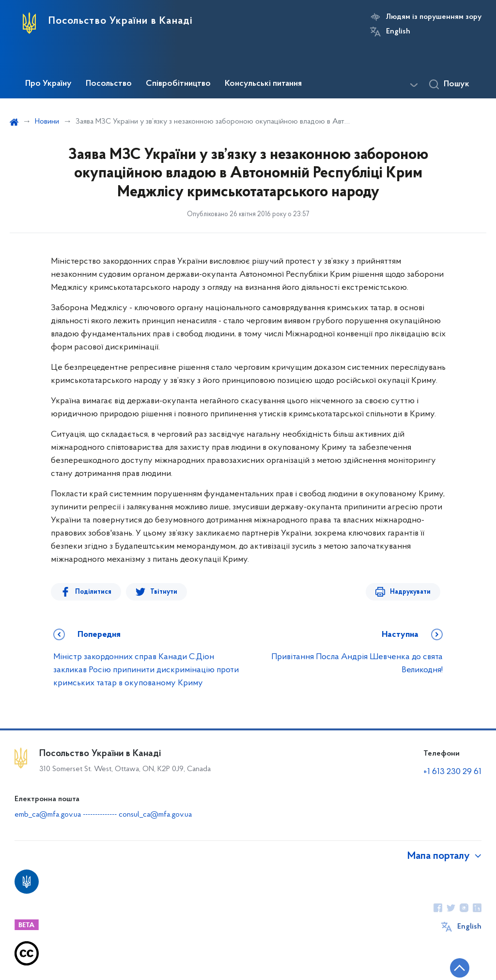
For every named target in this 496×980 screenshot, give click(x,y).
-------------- (101, 815)
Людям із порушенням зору (434, 17)
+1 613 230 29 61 (452, 772)
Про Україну (48, 84)
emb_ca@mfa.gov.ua (48, 815)
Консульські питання (263, 84)
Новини (47, 122)
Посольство (109, 84)
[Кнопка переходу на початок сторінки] (460, 968)
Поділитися (93, 592)
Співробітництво (178, 84)
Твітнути (164, 592)
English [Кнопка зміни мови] (398, 32)
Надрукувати (410, 592)
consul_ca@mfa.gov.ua (155, 815)
